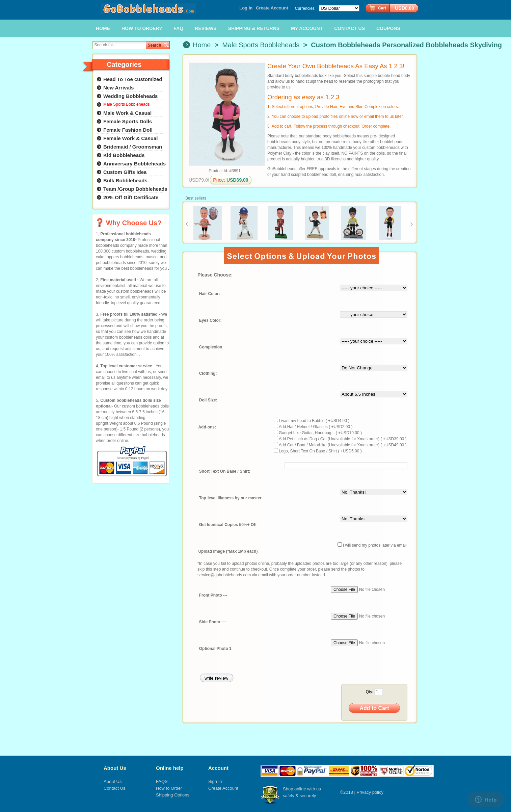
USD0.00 (405, 8)
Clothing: (208, 374)
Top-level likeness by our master (230, 498)
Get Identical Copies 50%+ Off (228, 525)
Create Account (272, 8)
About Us (115, 768)
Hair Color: (210, 294)
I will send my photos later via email (375, 545)
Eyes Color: (210, 320)
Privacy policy (370, 792)
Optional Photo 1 (215, 649)
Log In (246, 8)
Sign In (215, 781)
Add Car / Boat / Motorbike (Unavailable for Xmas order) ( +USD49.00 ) (343, 445)
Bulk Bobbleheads (125, 180)
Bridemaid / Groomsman (133, 147)
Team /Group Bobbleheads (135, 189)
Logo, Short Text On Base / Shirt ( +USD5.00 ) (320, 451)
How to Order (169, 788)
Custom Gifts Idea (125, 172)
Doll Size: (208, 400)
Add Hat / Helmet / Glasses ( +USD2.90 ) (316, 427)
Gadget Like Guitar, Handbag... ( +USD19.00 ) (320, 433)
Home (202, 45)
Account (218, 768)
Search (155, 45)
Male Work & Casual (127, 113)
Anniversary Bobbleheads (135, 164)
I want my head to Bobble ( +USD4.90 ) (314, 421)
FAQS (162, 781)
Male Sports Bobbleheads (261, 45)
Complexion (211, 347)
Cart (382, 8)
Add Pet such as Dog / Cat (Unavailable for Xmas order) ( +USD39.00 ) (343, 439)
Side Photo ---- (213, 622)
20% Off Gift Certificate (131, 197)
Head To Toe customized (133, 79)
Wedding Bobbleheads (130, 96)
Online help (170, 768)
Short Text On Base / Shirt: (225, 472)
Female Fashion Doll (128, 130)
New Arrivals (118, 88)
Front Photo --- (213, 595)
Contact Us (114, 788)
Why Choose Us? (134, 223)
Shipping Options (173, 795)
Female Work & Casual (130, 138)
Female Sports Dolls (128, 121)
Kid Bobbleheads (124, 155)
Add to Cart (374, 708)
